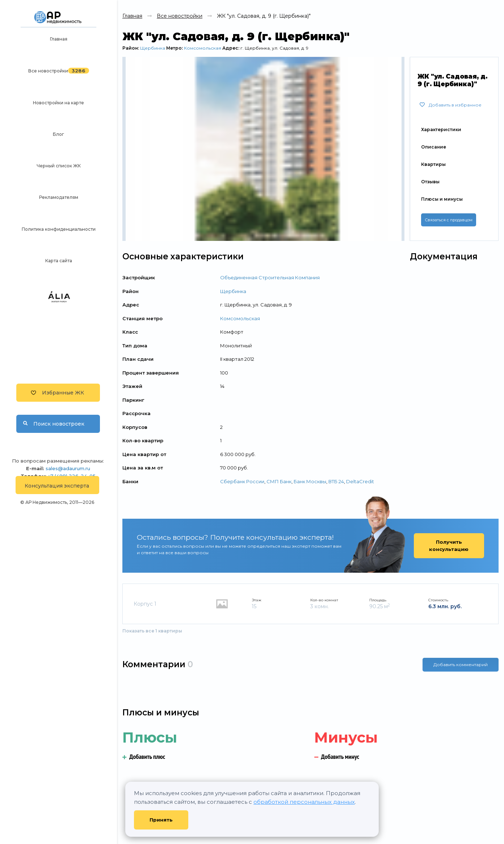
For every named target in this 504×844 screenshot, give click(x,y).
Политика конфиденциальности (59, 229)
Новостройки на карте (58, 103)
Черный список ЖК (59, 166)
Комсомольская (203, 48)
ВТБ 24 (336, 481)
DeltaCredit (360, 481)
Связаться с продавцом (449, 220)
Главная (59, 39)
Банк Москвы (310, 481)
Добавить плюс (144, 757)
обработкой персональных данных (304, 802)
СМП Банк (279, 481)
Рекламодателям (59, 197)
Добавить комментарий (461, 665)
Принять (161, 820)
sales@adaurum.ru (68, 468)
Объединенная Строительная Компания (270, 277)
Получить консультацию (449, 546)
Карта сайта (59, 261)
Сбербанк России (242, 481)
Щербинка (153, 48)
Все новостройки (48, 71)
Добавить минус (337, 757)
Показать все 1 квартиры (152, 631)
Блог (58, 134)
